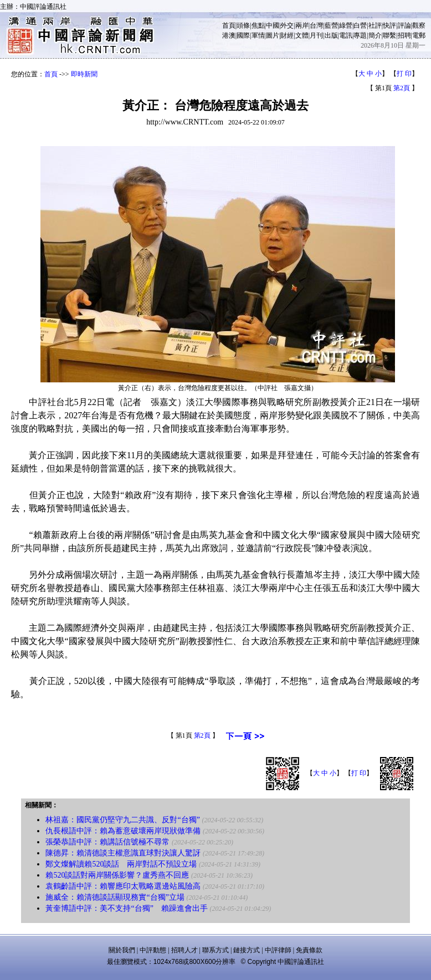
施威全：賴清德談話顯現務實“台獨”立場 (115, 897)
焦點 (258, 25)
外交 (287, 25)
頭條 (243, 25)
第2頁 (402, 88)
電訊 (346, 35)
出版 (331, 35)
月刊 (316, 35)
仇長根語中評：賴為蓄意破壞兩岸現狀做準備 (123, 831)
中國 (273, 25)
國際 (243, 35)
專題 (360, 35)
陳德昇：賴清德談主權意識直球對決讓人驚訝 (123, 853)
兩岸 (302, 25)
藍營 (331, 25)
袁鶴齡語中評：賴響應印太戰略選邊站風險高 (123, 886)
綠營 (346, 25)
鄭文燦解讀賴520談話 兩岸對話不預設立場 (121, 864)
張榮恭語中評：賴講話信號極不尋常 (107, 842)
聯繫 (389, 35)
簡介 (375, 35)
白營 (360, 25)
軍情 (258, 35)
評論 (404, 25)
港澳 (229, 35)
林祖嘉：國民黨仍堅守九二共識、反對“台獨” (122, 820)
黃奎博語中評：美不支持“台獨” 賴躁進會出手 (126, 908)
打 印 (404, 74)
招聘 (404, 35)
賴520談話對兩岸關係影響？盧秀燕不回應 (117, 875)
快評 (389, 25)
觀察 (419, 25)
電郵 (419, 35)
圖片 (273, 35)
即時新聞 (84, 74)
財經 (287, 35)
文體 (302, 35)
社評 (375, 25)
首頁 (229, 25)
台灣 (316, 25)
